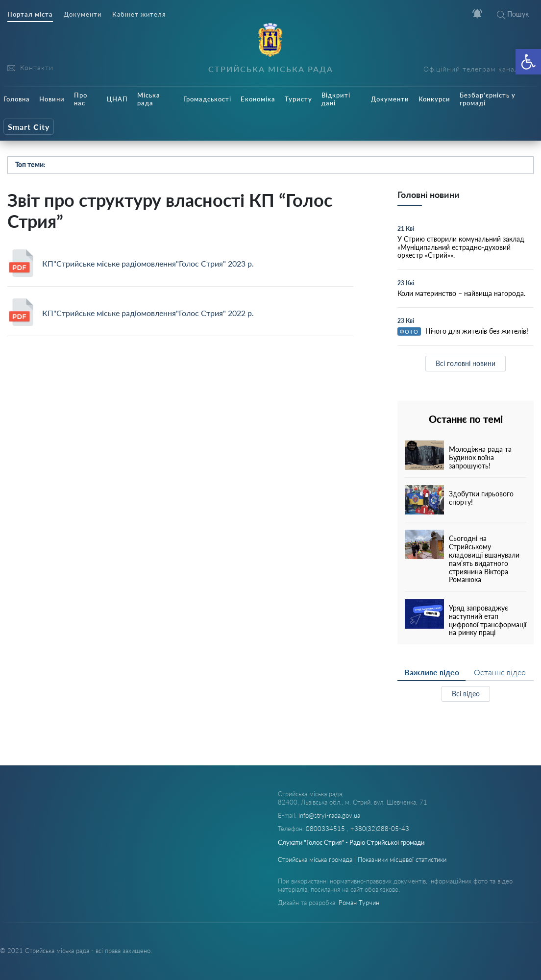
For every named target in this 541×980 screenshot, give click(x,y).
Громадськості (207, 99)
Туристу (298, 99)
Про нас (81, 99)
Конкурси (434, 99)
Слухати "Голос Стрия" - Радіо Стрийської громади (351, 842)
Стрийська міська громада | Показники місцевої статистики (362, 859)
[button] (528, 62)
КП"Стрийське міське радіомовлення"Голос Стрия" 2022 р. (148, 313)
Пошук (513, 14)
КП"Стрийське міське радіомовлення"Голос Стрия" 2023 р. (148, 263)
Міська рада (149, 99)
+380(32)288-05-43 (380, 829)
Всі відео (466, 694)
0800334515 (326, 829)
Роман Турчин (359, 903)
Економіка (258, 99)
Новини (52, 99)
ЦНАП (117, 99)
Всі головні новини (466, 363)
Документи (83, 14)
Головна (17, 99)
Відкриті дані (336, 99)
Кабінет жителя (139, 14)
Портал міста (30, 14)
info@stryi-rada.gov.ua (329, 815)
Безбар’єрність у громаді (488, 99)
